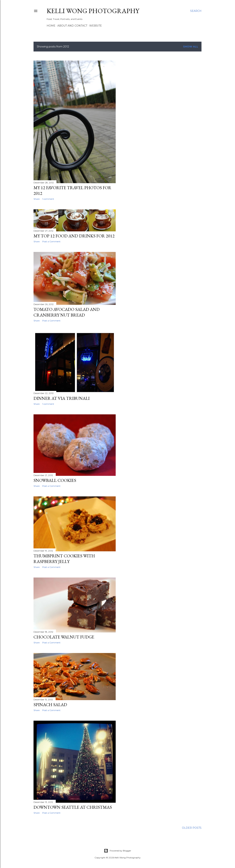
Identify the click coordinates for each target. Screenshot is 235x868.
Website (96, 26)
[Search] (196, 11)
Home (51, 26)
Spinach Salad (50, 705)
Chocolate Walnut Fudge (64, 637)
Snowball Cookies (55, 480)
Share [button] (37, 199)
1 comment (48, 199)
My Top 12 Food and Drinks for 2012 (74, 236)
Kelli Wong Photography (93, 11)
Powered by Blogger (117, 851)
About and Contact (72, 26)
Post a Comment (51, 241)
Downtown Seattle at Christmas (73, 807)
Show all (191, 47)
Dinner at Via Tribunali (62, 398)
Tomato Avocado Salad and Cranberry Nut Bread (67, 312)
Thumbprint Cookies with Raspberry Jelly (64, 559)
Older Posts (192, 828)
